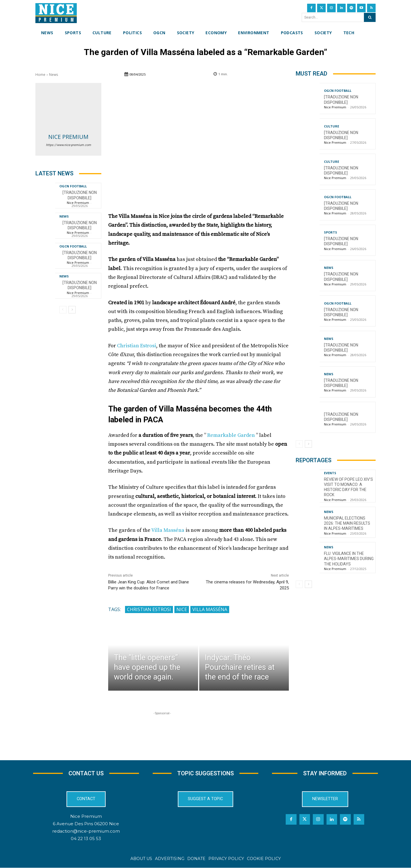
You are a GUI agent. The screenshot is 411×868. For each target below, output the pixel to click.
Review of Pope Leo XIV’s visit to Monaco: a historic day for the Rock (348, 487)
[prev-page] (63, 310)
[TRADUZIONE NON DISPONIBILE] (80, 285)
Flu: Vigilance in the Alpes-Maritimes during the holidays (349, 559)
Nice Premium (68, 137)
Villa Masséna (168, 530)
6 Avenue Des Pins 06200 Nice (86, 824)
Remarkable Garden (231, 435)
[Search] (370, 17)
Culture (332, 126)
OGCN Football (73, 186)
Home (40, 75)
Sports (331, 232)
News (54, 75)
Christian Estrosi (137, 346)
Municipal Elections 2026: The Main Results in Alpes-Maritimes (347, 523)
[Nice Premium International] (56, 13)
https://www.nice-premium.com (68, 145)
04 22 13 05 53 (86, 838)
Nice (182, 609)
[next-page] (72, 310)
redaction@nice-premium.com (86, 831)
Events (330, 473)
